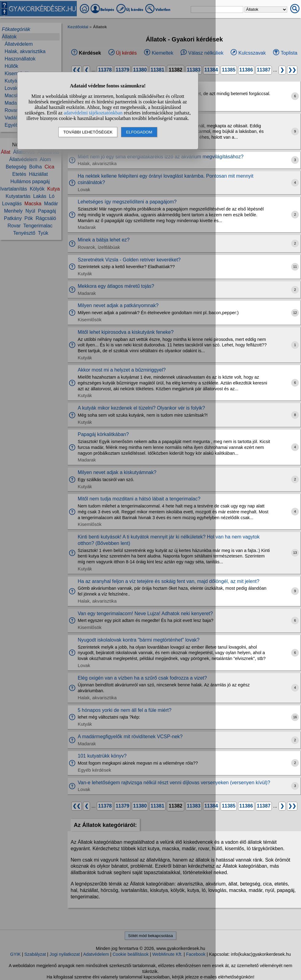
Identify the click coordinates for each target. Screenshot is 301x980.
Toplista (289, 53)
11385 (229, 70)
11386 (246, 70)
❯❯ (292, 70)
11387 (264, 70)
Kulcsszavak (252, 53)
